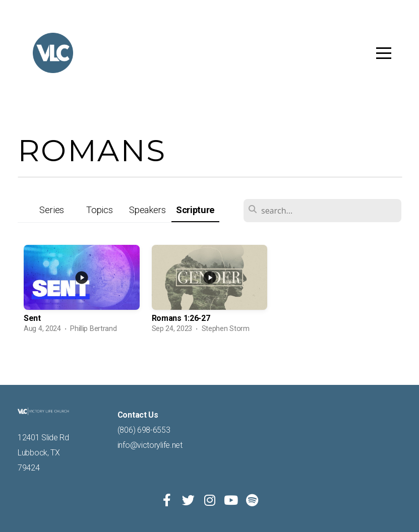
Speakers (147, 210)
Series (52, 210)
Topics (99, 210)
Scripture (195, 210)
